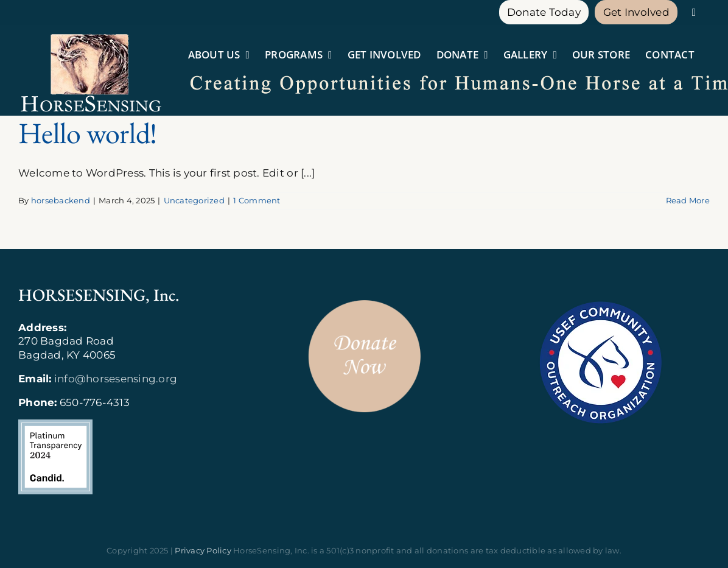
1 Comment (257, 200)
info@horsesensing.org (116, 379)
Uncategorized (194, 200)
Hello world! (87, 133)
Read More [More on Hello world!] (688, 200)
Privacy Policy (203, 550)
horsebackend (61, 200)
